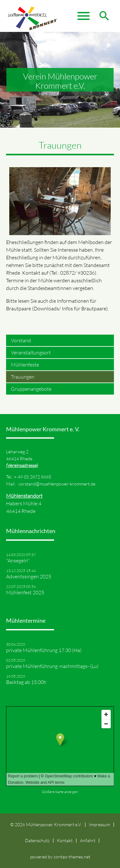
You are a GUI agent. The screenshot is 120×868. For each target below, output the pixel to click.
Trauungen (23, 377)
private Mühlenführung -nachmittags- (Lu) (52, 666)
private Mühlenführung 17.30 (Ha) (44, 650)
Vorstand (21, 340)
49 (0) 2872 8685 (34, 477)
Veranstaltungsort (31, 352)
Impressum (100, 824)
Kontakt (65, 840)
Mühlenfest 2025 (25, 592)
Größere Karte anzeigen (60, 792)
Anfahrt (88, 840)
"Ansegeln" (18, 560)
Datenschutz (37, 840)
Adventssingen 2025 (29, 576)
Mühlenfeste (25, 365)
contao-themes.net (72, 857)
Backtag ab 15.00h (26, 682)
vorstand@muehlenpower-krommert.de (57, 484)
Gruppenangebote (31, 389)
